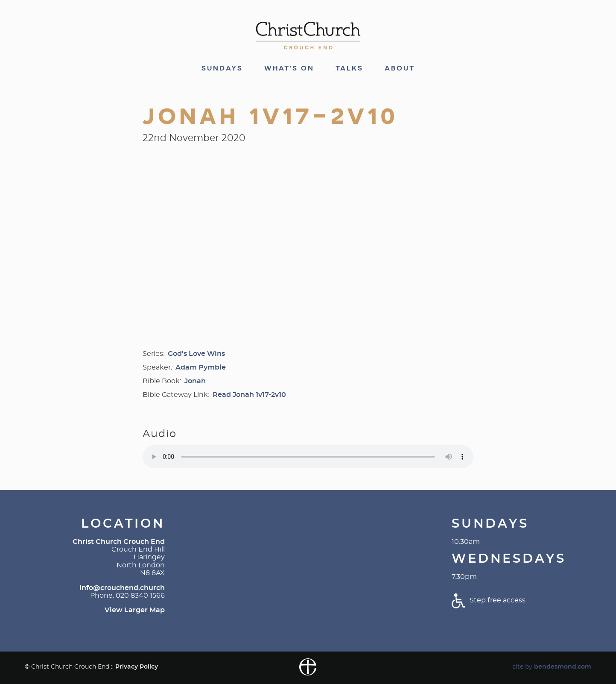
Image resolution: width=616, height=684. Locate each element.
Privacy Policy (137, 667)
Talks (349, 68)
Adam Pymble (201, 367)
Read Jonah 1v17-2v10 (249, 395)
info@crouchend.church (122, 588)
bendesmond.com (563, 667)
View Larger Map (135, 610)
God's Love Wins (196, 354)
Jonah (195, 381)
